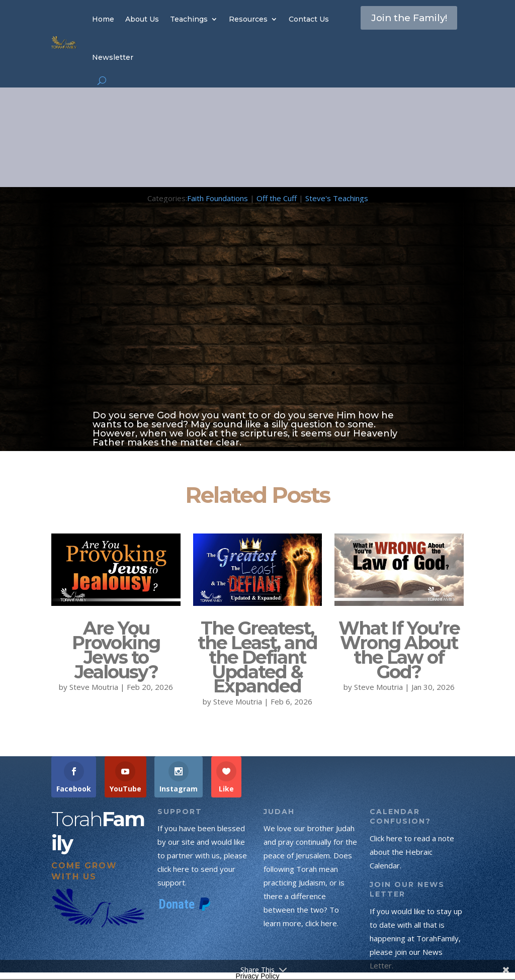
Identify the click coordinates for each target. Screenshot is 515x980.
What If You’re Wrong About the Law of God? (399, 650)
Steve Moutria (94, 687)
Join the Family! (393, 27)
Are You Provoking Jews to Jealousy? (116, 650)
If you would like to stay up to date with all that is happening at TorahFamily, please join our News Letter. (416, 938)
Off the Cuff (277, 198)
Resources (248, 19)
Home (103, 19)
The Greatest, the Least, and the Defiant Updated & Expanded (257, 657)
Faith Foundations (218, 198)
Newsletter (113, 57)
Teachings (189, 19)
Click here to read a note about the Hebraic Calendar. (412, 852)
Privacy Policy (257, 976)
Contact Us (309, 19)
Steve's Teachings (337, 198)
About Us (142, 19)
